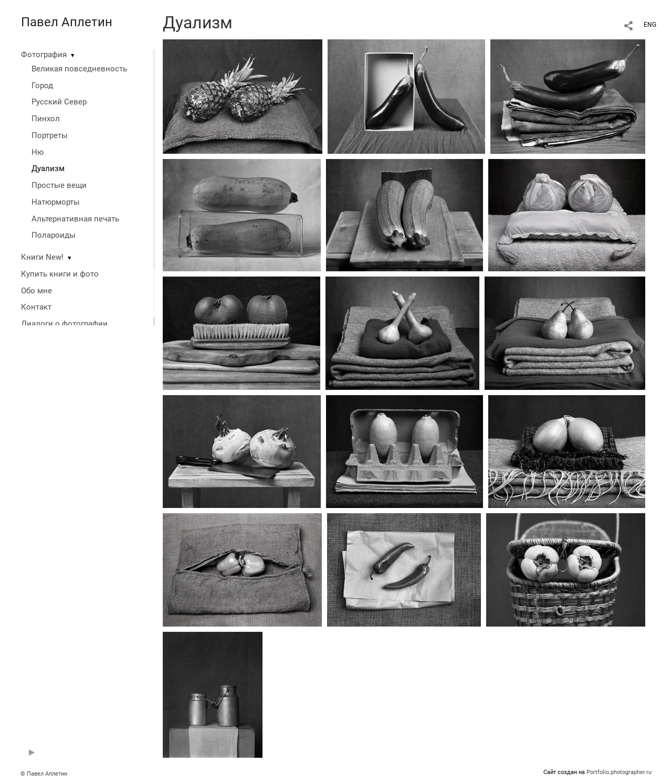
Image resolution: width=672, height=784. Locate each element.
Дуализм (48, 168)
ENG (650, 25)
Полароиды (54, 235)
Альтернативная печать (75, 219)
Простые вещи (59, 185)
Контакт (36, 307)
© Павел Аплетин (44, 774)
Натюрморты (56, 202)
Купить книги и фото (60, 274)
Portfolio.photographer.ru (619, 772)
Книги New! (42, 257)
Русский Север (59, 102)
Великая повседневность (79, 69)
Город (42, 86)
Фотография (44, 55)
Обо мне (36, 291)
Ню (38, 152)
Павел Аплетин (67, 22)
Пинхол (46, 119)
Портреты (50, 135)
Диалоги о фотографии (64, 324)
